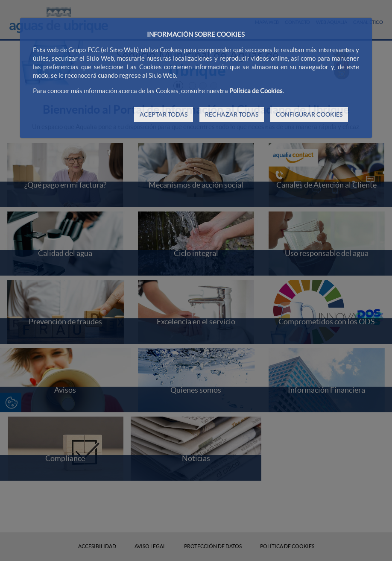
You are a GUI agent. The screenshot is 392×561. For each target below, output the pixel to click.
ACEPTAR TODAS (164, 115)
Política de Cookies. (257, 91)
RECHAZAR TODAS (232, 115)
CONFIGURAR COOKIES (309, 115)
